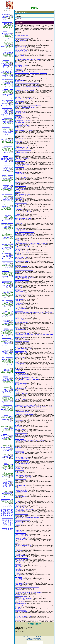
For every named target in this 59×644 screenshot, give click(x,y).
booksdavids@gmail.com (21, 35)
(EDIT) (17, 11)
